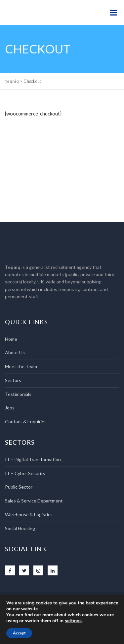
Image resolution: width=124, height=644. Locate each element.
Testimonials (18, 394)
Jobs (10, 408)
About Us (15, 353)
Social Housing (20, 528)
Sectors (13, 380)
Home (11, 339)
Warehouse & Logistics (29, 515)
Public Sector (19, 487)
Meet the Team (21, 366)
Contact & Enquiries (26, 421)
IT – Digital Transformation (33, 459)
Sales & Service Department (34, 501)
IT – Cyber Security (25, 473)
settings (73, 621)
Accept (19, 633)
